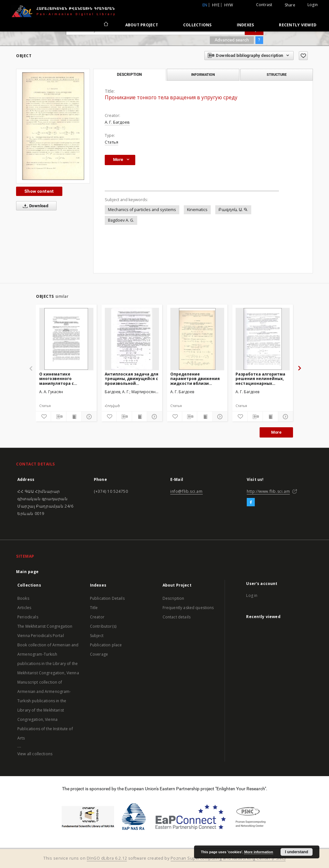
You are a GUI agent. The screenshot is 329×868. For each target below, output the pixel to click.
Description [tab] (129, 75)
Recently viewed (298, 25)
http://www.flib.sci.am (268, 491)
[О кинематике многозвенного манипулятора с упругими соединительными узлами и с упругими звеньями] (66, 339)
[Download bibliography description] (58, 417)
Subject (97, 636)
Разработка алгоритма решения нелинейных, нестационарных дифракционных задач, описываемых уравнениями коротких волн (261, 379)
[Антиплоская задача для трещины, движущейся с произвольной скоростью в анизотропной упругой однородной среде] (132, 339)
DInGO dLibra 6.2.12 (107, 858)
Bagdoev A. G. (121, 220)
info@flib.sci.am (187, 491)
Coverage (99, 654)
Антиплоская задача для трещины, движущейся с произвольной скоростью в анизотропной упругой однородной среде (132, 379)
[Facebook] (251, 502)
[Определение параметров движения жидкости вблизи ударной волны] (197, 339)
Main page (27, 572)
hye (216, 5)
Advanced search (232, 40)
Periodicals (28, 617)
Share (290, 5)
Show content (39, 191)
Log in (252, 595)
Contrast (264, 5)
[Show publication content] (74, 417)
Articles (24, 608)
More (276, 432)
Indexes (245, 25)
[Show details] (88, 417)
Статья (111, 142)
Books (23, 598)
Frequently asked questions (188, 608)
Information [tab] (203, 75)
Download (34, 206)
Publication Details (107, 598)
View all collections (35, 754)
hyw (229, 5)
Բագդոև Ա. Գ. (233, 210)
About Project (142, 25)
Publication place (106, 645)
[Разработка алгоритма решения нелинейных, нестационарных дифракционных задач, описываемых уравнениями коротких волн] (263, 339)
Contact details (177, 617)
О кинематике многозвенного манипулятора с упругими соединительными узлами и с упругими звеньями (61, 379)
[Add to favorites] (303, 56)
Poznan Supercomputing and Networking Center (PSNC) (228, 858)
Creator (97, 617)
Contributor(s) (103, 626)
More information (259, 852)
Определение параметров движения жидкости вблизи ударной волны (195, 379)
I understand (297, 852)
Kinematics (197, 210)
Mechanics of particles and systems (142, 210)
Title (94, 608)
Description (173, 598)
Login (313, 5)
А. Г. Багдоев (117, 122)
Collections (197, 25)
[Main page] (106, 25)
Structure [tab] (277, 75)
